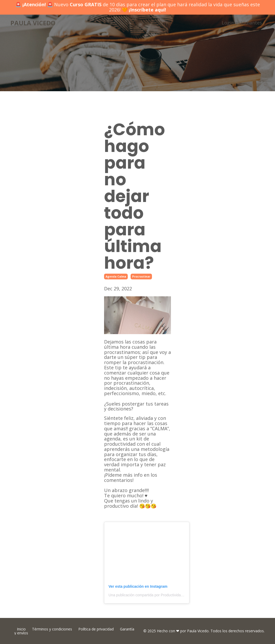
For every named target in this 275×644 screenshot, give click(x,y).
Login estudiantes (242, 23)
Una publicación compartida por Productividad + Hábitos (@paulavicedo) (167, 595)
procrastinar (141, 277)
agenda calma (116, 277)
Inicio (21, 629)
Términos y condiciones (52, 629)
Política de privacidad (96, 629)
